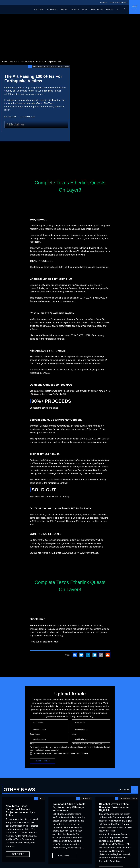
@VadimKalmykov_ (63, 313)
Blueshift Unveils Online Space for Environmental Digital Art (114, 807)
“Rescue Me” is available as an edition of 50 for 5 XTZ (56, 335)
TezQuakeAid (63, 67)
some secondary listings (42, 518)
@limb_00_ (66, 279)
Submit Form (42, 761)
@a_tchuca (52, 454)
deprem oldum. (40, 420)
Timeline (64, 9)
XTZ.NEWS (104, 3)
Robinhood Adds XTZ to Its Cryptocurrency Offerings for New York (69, 807)
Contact (110, 9)
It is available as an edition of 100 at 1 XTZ (51, 370)
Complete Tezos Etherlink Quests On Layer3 (70, 186)
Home (4, 62)
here (56, 642)
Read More (17, 854)
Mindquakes (38, 351)
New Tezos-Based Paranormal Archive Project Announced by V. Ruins (21, 811)
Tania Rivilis (84, 508)
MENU (134, 8)
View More (124, 789)
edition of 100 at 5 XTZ (76, 480)
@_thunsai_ (59, 351)
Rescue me (37, 313)
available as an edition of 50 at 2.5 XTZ (76, 439)
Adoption (13, 62)
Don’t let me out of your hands (50, 508)
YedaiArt (66, 385)
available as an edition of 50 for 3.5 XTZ (74, 298)
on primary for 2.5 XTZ (99, 391)
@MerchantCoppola (68, 420)
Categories (52, 9)
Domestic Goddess (43, 385)
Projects (75, 9)
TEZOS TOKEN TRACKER (119, 3)
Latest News (39, 9)
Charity (47, 67)
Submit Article (97, 9)
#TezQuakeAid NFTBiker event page (80, 553)
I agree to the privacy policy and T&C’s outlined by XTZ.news (61, 753)
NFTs (54, 67)
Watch (85, 9)
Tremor (35, 454)
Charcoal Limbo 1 (42, 279)
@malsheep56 (72, 251)
